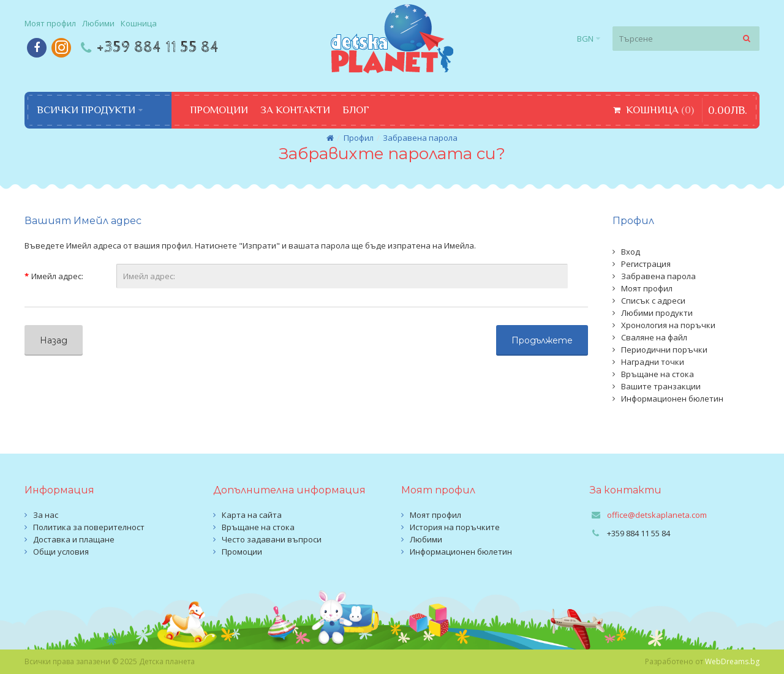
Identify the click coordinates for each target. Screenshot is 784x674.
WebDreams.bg (732, 661)
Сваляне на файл (654, 337)
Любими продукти (657, 313)
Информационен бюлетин (672, 399)
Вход (631, 252)
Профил (359, 138)
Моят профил (647, 288)
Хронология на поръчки (668, 325)
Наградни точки (653, 362)
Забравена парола (420, 138)
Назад (54, 340)
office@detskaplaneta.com (657, 515)
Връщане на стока (658, 374)
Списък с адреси (653, 301)
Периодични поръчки (664, 350)
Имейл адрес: (57, 276)
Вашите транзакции (661, 386)
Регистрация (646, 264)
